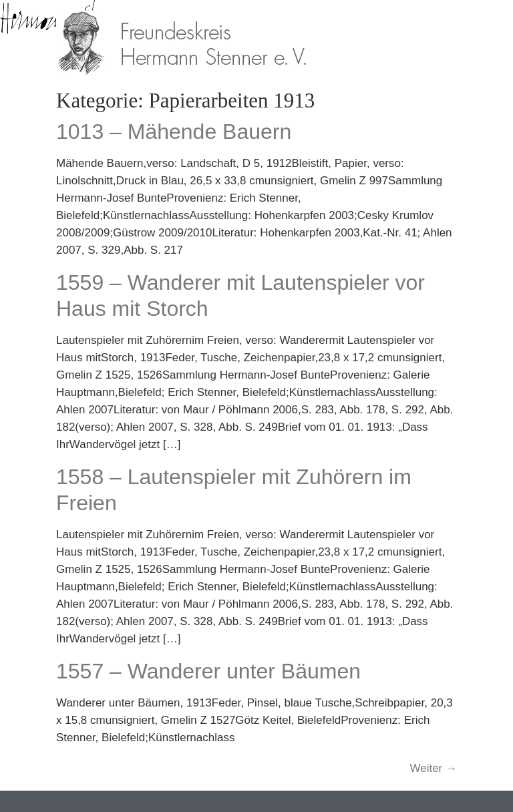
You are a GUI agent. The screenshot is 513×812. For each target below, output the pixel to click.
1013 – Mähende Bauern (174, 132)
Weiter (433, 768)
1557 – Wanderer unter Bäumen (208, 671)
